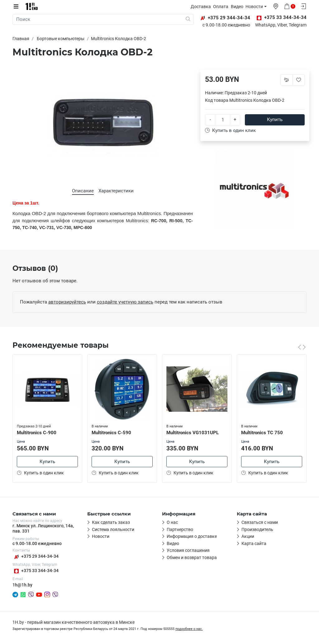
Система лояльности (113, 530)
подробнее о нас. (189, 630)
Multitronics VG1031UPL (193, 432)
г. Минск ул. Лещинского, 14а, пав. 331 (43, 529)
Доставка (202, 7)
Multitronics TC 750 (263, 432)
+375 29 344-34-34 (36, 557)
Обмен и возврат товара (192, 558)
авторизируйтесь (67, 302)
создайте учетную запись (125, 302)
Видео (239, 7)
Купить (275, 120)
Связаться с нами (260, 523)
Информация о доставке (192, 537)
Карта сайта (254, 544)
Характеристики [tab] (116, 191)
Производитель (257, 530)
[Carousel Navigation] (302, 347)
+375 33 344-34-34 (36, 571)
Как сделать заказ (111, 523)
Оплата (222, 7)
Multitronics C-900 (37, 432)
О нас (172, 523)
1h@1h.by (22, 585)
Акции (248, 537)
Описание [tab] (83, 191)
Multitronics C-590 (112, 432)
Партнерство (180, 530)
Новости (256, 7)
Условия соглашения (188, 551)
